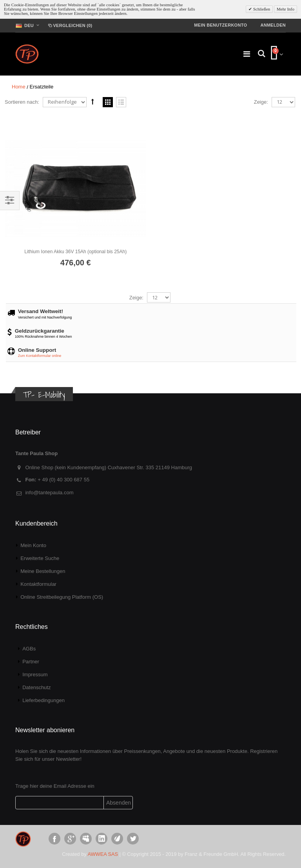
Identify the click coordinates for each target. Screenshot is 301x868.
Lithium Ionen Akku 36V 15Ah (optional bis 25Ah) (75, 252)
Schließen (261, 9)
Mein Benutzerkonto (220, 25)
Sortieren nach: (22, 102)
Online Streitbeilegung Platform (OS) (62, 597)
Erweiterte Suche (40, 558)
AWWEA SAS (103, 854)
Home (19, 87)
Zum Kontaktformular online (40, 356)
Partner (31, 662)
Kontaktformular (38, 584)
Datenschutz (36, 687)
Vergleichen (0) (70, 25)
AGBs (29, 649)
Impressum (35, 674)
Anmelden (273, 25)
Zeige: (261, 102)
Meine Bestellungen (43, 571)
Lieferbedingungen (44, 700)
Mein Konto (33, 545)
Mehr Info (286, 9)
